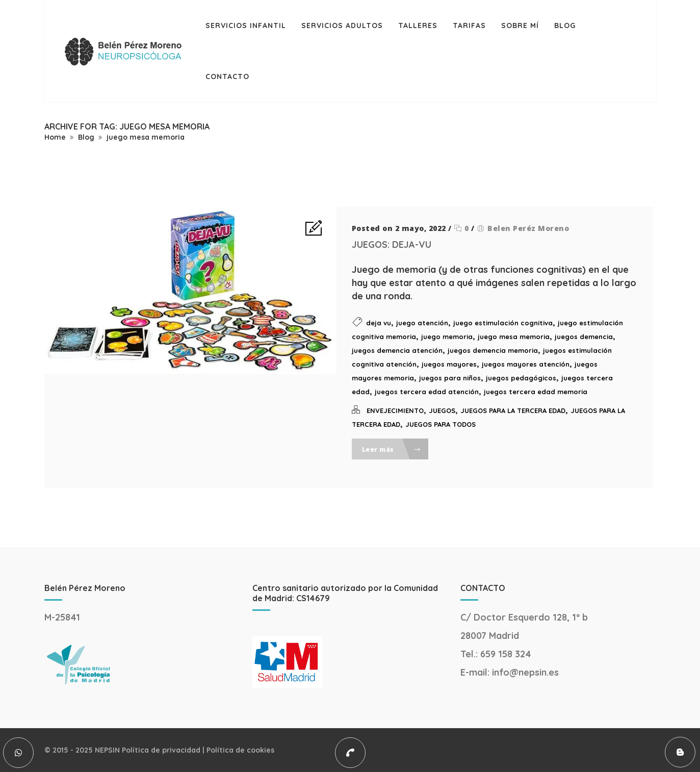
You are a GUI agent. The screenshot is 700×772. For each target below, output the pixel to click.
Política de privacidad (161, 750)
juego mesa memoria (146, 137)
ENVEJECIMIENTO (395, 410)
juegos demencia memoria (493, 350)
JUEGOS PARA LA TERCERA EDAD (513, 410)
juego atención (422, 323)
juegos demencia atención (397, 350)
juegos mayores (449, 364)
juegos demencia (584, 337)
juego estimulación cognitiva (503, 323)
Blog (565, 25)
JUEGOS (442, 410)
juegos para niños (450, 378)
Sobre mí (520, 25)
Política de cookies (240, 750)
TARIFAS (469, 25)
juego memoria (447, 337)
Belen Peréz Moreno (528, 228)
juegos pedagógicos (521, 378)
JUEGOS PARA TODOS (440, 424)
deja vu (379, 323)
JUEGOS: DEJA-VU (392, 245)
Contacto (227, 76)
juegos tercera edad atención (427, 392)
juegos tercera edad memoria (536, 392)
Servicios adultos (342, 25)
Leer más (392, 449)
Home (55, 137)
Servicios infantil (246, 25)
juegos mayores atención (526, 364)
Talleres (418, 25)
